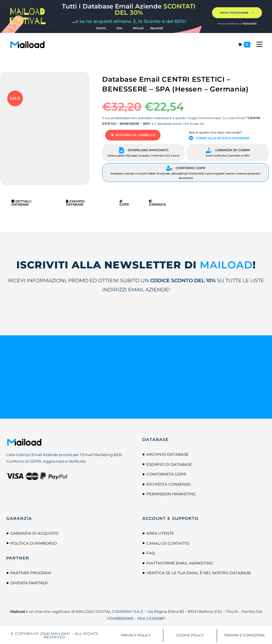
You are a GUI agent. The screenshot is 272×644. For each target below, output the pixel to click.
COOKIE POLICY (190, 634)
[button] (129, 135)
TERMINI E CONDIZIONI (244, 634)
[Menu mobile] (257, 44)
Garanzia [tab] (157, 202)
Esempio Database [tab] (75, 202)
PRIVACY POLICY (136, 634)
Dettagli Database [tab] (21, 202)
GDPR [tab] (124, 202)
